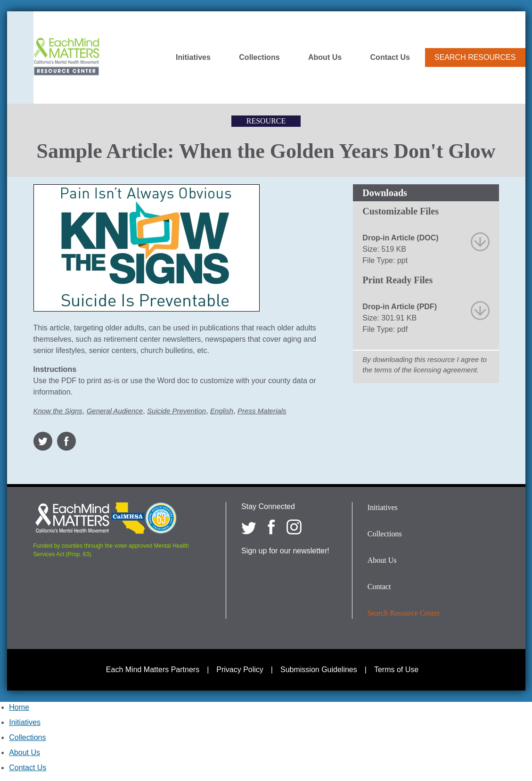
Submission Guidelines (319, 670)
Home (19, 707)
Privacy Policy (240, 670)
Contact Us (390, 58)
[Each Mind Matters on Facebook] (271, 527)
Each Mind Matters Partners (153, 670)
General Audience (115, 411)
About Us (325, 58)
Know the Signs (58, 411)
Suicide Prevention (176, 411)
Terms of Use (396, 670)
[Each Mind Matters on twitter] (249, 527)
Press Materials (262, 411)
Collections (259, 58)
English (222, 411)
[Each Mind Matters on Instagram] (294, 527)
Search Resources (475, 57)
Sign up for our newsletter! (285, 551)
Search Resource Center (404, 613)
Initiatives (193, 58)
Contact (379, 587)
